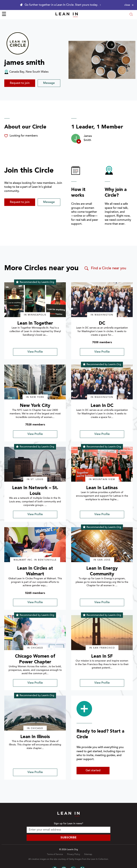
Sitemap (88, 854)
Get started (93, 771)
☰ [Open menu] (4, 15)
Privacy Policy (74, 854)
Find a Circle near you (105, 268)
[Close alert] (129, 5)
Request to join (20, 83)
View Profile (35, 352)
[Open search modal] (131, 15)
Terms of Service (55, 854)
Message (49, 83)
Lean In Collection (99, 859)
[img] (35, 300)
